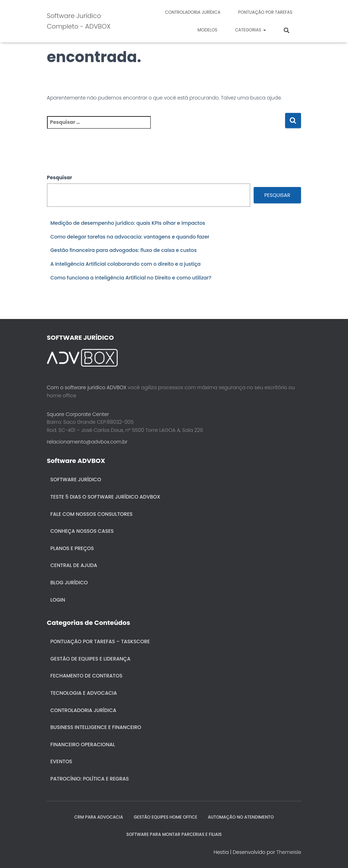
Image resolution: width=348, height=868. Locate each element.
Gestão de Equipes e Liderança (91, 659)
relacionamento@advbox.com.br (87, 442)
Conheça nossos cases (82, 531)
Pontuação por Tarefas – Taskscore (100, 641)
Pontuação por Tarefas (265, 12)
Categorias (250, 30)
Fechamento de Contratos (87, 676)
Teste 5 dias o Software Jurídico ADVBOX (105, 497)
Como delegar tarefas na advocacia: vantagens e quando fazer (130, 237)
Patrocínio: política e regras (90, 779)
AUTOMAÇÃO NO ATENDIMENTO (241, 817)
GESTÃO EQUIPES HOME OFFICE (165, 817)
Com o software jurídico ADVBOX (87, 387)
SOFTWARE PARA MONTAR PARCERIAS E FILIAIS (174, 834)
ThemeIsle (289, 852)
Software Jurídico (76, 480)
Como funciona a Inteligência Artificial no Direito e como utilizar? (131, 278)
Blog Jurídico (69, 583)
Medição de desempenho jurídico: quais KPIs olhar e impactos (128, 223)
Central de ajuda (74, 565)
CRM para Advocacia (99, 817)
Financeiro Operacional (83, 745)
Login (58, 600)
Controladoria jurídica (193, 12)
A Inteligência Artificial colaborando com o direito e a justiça (126, 264)
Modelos (207, 30)
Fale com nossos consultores (92, 514)
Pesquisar (60, 177)
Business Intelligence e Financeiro (96, 727)
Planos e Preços (72, 548)
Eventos (61, 761)
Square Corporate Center (78, 414)
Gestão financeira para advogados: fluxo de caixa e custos (124, 250)
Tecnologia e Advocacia (84, 693)
